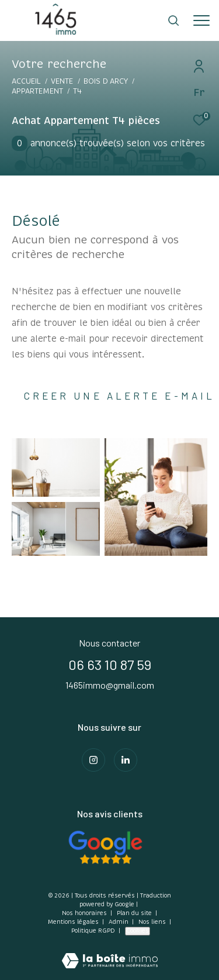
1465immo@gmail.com (110, 685)
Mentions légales (74, 922)
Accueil (26, 81)
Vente (62, 81)
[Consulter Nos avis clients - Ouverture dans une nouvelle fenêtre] (105, 847)
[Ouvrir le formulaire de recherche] (173, 20)
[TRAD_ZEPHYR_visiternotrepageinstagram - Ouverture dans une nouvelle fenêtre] (93, 760)
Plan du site (135, 913)
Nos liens (153, 922)
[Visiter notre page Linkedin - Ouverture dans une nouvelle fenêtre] (126, 760)
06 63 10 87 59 (110, 664)
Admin (119, 922)
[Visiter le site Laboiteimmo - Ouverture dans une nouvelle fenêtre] (110, 953)
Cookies (138, 931)
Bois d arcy (106, 81)
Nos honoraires (84, 913)
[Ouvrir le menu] (201, 20)
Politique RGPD (93, 931)
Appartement (37, 91)
